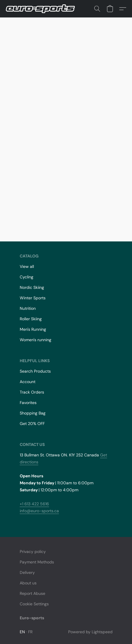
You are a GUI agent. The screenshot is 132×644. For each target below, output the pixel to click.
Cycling (27, 277)
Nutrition (28, 308)
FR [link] (30, 632)
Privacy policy (33, 552)
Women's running (36, 340)
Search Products (35, 371)
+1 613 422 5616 (34, 504)
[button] (42, 9)
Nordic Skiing (32, 287)
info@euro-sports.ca (39, 511)
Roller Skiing (31, 319)
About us (28, 583)
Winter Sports (33, 298)
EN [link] (22, 632)
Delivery (27, 572)
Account (28, 382)
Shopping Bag (33, 413)
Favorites (28, 403)
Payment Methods (37, 562)
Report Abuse (32, 593)
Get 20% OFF (32, 424)
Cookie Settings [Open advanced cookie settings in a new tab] (34, 604)
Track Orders (32, 392)
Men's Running (33, 329)
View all (27, 266)
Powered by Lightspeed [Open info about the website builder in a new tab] (90, 632)
